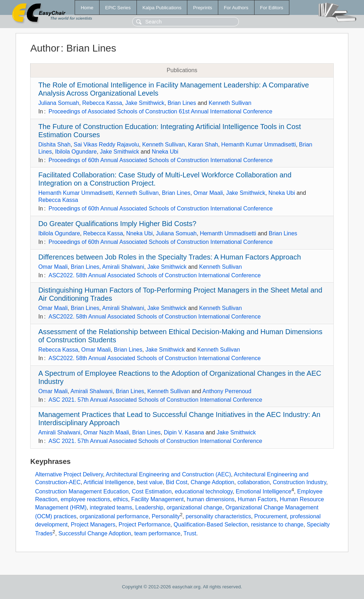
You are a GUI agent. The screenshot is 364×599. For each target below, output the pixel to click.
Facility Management (157, 499)
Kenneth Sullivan (230, 103)
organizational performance (114, 517)
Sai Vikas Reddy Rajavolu (106, 145)
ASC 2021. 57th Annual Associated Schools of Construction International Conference (155, 400)
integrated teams (111, 507)
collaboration (254, 482)
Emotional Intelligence (264, 491)
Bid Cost (177, 482)
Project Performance (144, 525)
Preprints (202, 8)
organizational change (195, 507)
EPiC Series (118, 8)
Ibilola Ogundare (76, 152)
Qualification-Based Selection (211, 525)
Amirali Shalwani (123, 267)
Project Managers (93, 525)
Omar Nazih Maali (106, 432)
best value (150, 482)
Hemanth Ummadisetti (228, 233)
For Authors (236, 8)
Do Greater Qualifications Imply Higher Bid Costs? (117, 224)
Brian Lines (182, 103)
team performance (157, 534)
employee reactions (85, 499)
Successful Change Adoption (95, 534)
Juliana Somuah (59, 103)
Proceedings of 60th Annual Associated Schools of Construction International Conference (160, 160)
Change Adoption (212, 482)
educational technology (204, 491)
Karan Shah (203, 145)
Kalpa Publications (162, 8)
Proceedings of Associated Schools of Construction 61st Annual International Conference (160, 111)
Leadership (149, 507)
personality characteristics (218, 517)
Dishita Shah (55, 145)
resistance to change (277, 525)
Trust (190, 534)
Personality (166, 517)
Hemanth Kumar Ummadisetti (258, 145)
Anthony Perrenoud (227, 391)
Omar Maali (208, 193)
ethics (121, 499)
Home (87, 8)
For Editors (272, 8)
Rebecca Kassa (102, 103)
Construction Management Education (82, 491)
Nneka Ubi (165, 152)
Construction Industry (300, 482)
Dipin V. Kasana (184, 432)
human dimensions (211, 499)
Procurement (271, 517)
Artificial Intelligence (109, 482)
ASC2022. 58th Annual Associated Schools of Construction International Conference (154, 275)
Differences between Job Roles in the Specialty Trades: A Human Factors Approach (170, 257)
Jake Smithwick (145, 103)
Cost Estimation (152, 491)
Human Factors (257, 499)
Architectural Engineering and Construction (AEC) (168, 474)
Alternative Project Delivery (69, 474)
